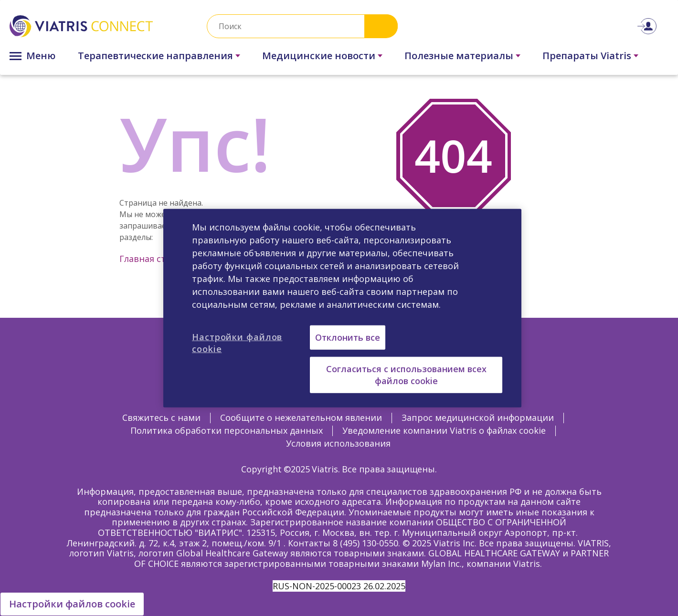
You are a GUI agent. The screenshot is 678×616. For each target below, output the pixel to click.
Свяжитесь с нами (161, 418)
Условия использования (338, 443)
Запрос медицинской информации (478, 418)
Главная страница (159, 259)
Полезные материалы (459, 56)
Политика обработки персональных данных (227, 430)
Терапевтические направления (155, 56)
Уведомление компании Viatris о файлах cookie (444, 430)
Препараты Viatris (587, 56)
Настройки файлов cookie (72, 604)
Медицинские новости (319, 56)
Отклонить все (348, 337)
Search (381, 26)
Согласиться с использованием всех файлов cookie (406, 374)
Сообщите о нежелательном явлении (301, 418)
